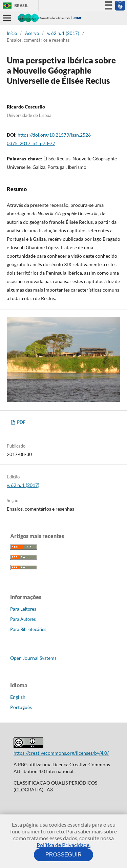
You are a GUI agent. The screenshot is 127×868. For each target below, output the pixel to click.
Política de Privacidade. (63, 845)
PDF (21, 422)
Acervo (32, 33)
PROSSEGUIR (64, 855)
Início (12, 33)
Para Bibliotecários (28, 629)
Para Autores (23, 619)
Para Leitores (23, 609)
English (18, 697)
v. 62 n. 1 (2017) (63, 33)
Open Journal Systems (33, 658)
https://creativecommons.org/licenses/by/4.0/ (61, 753)
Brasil (14, 6)
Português (21, 707)
